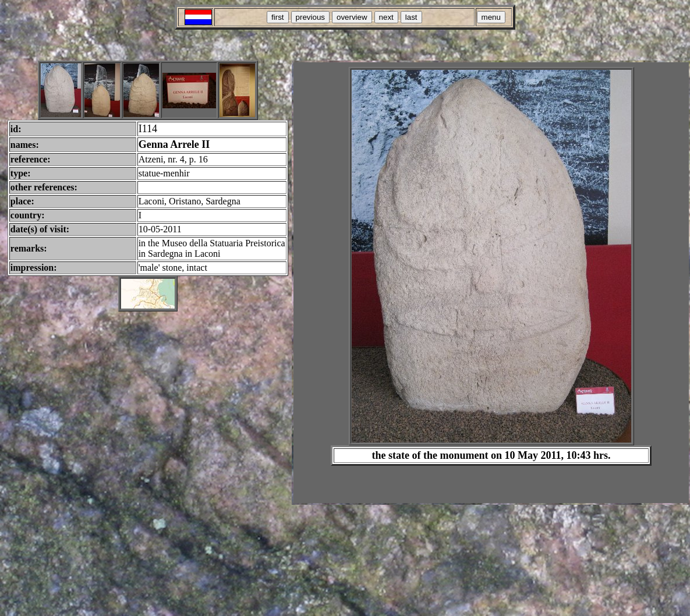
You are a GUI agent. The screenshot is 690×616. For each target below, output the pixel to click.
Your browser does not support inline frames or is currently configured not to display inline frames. (491, 283)
